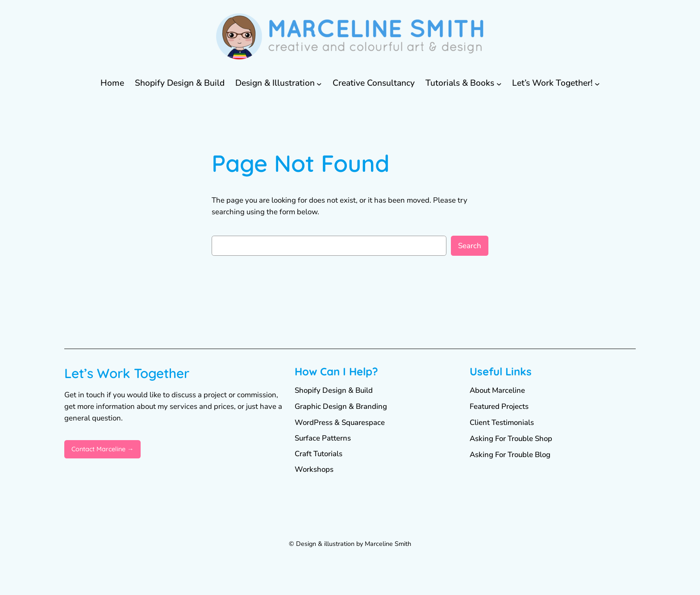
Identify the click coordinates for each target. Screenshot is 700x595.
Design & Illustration (275, 83)
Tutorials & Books (460, 83)
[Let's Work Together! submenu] (597, 83)
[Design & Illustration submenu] (319, 83)
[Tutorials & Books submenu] (499, 83)
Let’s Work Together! (552, 83)
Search (470, 246)
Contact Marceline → (102, 449)
